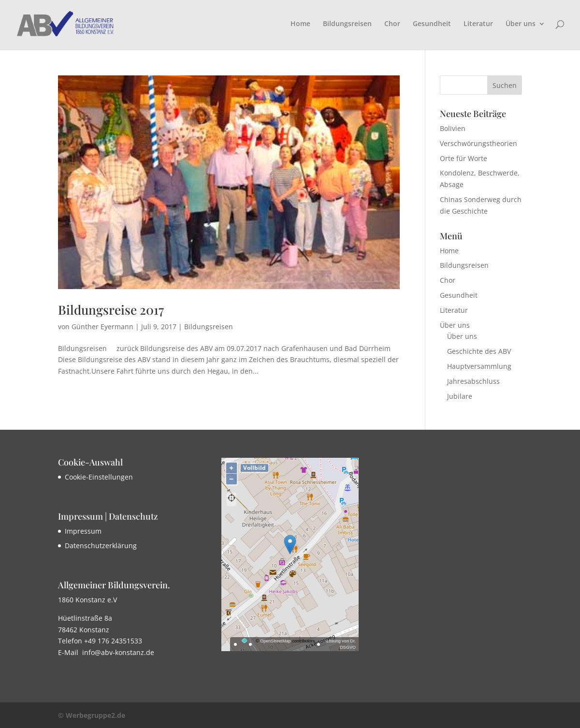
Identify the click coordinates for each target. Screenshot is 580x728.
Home (300, 24)
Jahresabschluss (473, 381)
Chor (392, 24)
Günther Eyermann (102, 327)
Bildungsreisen (347, 24)
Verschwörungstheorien (478, 143)
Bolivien (453, 128)
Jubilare (460, 396)
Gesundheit (432, 24)
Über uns (521, 24)
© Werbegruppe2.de (92, 715)
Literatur (478, 24)
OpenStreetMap (275, 641)
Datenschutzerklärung (101, 546)
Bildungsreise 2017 (111, 310)
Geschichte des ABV (479, 351)
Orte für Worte (464, 158)
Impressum (83, 531)
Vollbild (254, 468)
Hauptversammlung (479, 366)
